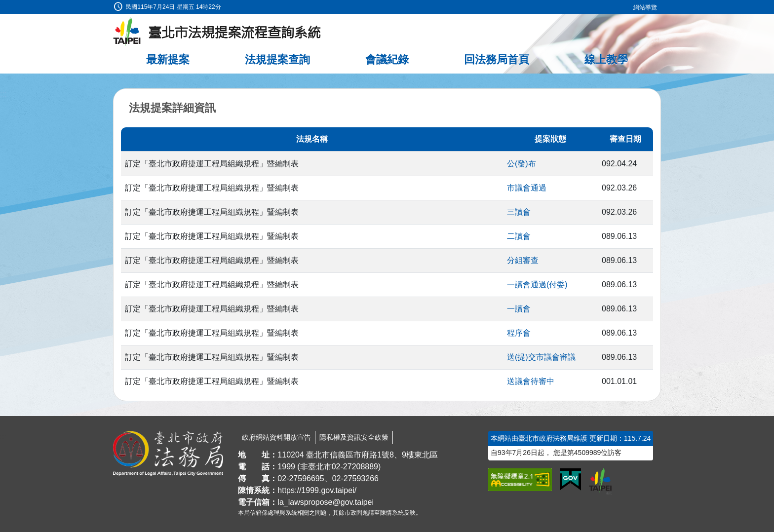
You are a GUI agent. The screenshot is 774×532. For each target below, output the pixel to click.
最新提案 (168, 59)
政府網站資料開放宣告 (276, 437)
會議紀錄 (387, 59)
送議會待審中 (531, 381)
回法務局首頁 (497, 59)
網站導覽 (645, 7)
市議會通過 (527, 188)
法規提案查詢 (277, 59)
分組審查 (523, 260)
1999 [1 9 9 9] (286, 467)
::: (3, 6)
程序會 (519, 333)
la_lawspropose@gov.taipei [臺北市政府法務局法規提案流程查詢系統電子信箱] (326, 502)
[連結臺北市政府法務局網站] (168, 454)
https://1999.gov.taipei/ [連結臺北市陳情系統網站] (317, 490)
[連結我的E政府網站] (570, 480)
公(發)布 (522, 164)
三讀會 (519, 212)
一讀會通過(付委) (537, 285)
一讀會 (519, 309)
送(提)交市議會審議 (541, 357)
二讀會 (519, 236)
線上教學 (606, 59)
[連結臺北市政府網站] (600, 481)
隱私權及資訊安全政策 (354, 437)
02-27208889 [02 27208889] (355, 467)
